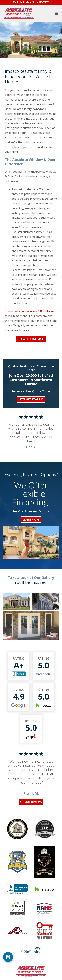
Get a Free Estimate (31, 339)
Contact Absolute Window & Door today (30, 311)
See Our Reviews (31, 802)
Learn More (31, 520)
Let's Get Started (31, 399)
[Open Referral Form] (8, 957)
